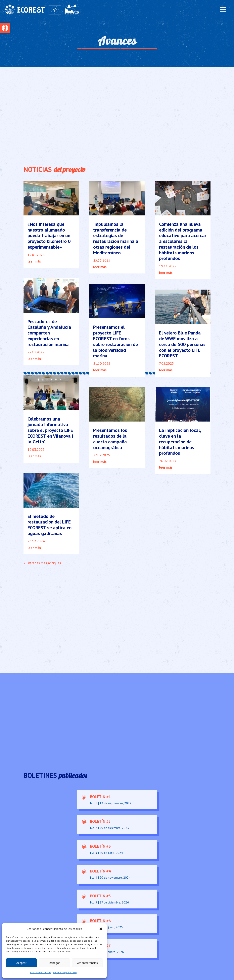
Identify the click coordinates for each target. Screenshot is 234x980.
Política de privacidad (65, 972)
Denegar (54, 963)
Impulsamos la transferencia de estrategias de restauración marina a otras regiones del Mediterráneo (116, 238)
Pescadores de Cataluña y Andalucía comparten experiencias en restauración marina (49, 333)
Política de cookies (41, 972)
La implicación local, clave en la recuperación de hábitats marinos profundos (180, 442)
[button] (5, 28)
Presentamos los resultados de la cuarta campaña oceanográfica (110, 439)
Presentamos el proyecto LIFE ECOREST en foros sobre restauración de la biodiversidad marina (116, 341)
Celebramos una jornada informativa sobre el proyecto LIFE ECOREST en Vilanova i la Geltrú (50, 430)
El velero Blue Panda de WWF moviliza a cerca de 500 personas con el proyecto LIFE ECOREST (182, 344)
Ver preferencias (87, 963)
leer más (34, 261)
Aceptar (21, 963)
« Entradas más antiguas (42, 563)
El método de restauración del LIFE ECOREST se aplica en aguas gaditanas (49, 525)
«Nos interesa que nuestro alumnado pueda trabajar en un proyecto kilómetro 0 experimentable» (49, 236)
